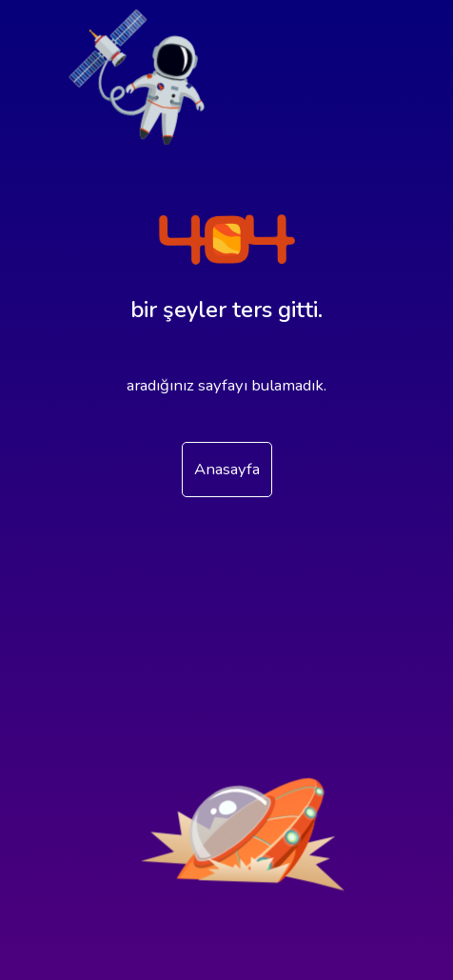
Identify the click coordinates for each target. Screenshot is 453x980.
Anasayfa (227, 469)
